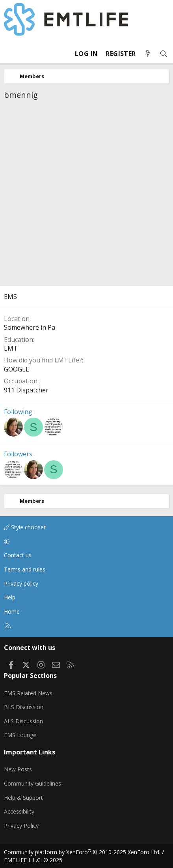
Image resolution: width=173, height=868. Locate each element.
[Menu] (10, 54)
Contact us (18, 555)
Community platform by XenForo (82, 852)
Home (12, 611)
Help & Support (23, 798)
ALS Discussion (23, 721)
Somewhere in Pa (30, 327)
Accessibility (19, 811)
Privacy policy (21, 583)
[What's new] (148, 54)
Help (10, 597)
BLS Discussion (24, 707)
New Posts (18, 769)
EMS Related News (28, 693)
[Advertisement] (86, 195)
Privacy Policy (21, 826)
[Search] (164, 54)
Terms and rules (25, 569)
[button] (85, 541)
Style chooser (25, 527)
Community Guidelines (33, 783)
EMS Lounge (20, 735)
